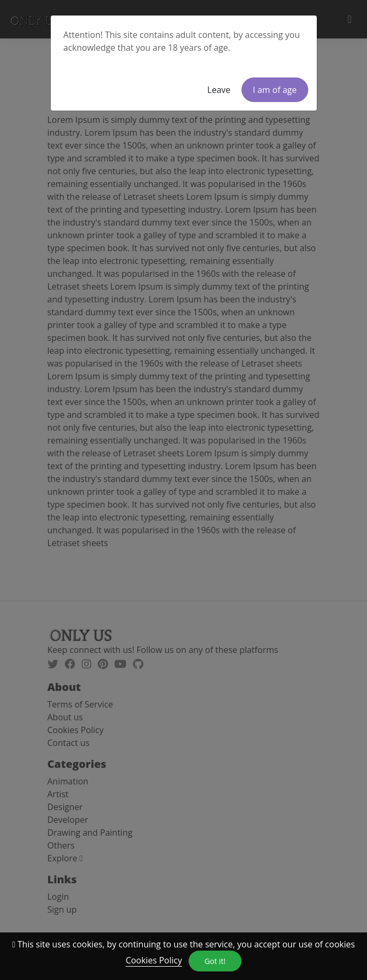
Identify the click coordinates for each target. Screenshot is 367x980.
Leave (219, 90)
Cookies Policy (154, 960)
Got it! (215, 961)
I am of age (275, 90)
